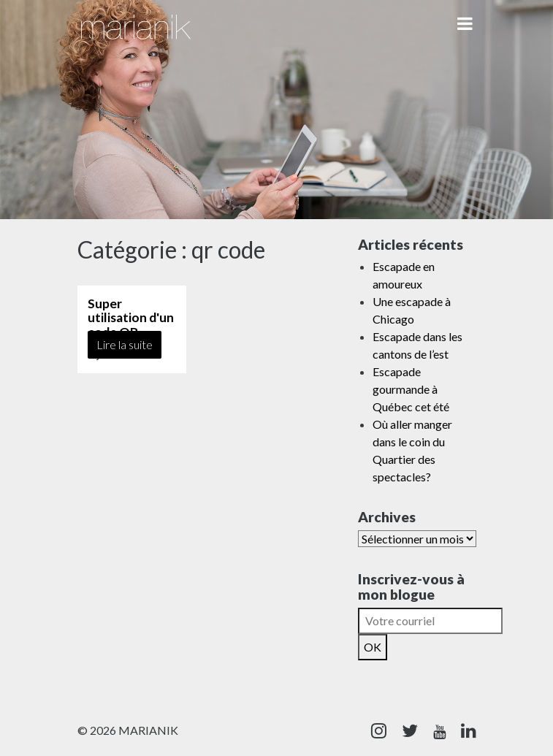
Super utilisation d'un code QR (131, 318)
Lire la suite (125, 344)
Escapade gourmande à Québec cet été (411, 389)
